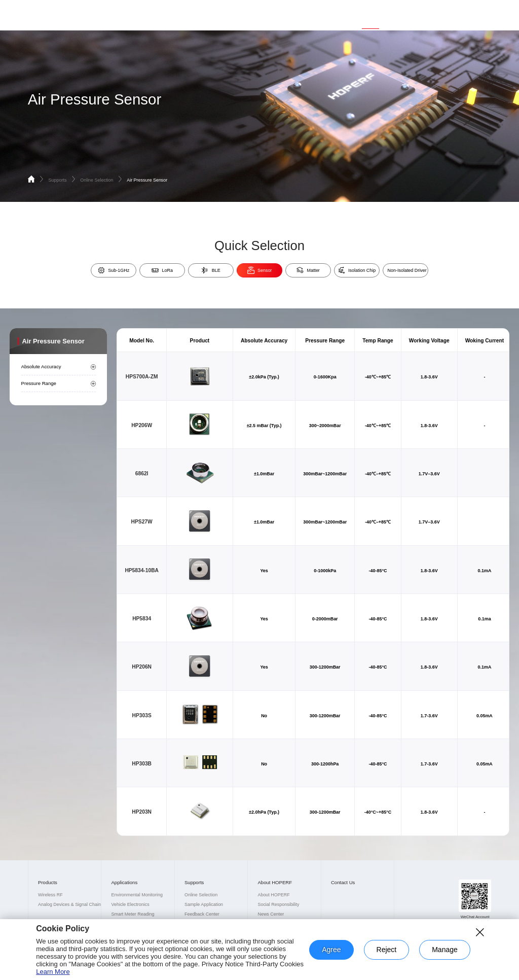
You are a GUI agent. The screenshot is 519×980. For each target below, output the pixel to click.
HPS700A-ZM (142, 377)
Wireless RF (50, 895)
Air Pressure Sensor (147, 180)
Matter (308, 270)
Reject (387, 950)
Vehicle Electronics (130, 904)
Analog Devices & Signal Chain (69, 904)
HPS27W (142, 522)
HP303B (142, 764)
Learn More (53, 972)
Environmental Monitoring (137, 895)
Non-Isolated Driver (407, 270)
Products (303, 13)
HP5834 (142, 619)
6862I (142, 474)
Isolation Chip (357, 270)
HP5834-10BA (142, 570)
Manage (445, 950)
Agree (331, 950)
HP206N (142, 667)
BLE (211, 270)
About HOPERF (407, 13)
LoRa (162, 270)
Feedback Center (202, 914)
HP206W (142, 425)
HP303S (142, 715)
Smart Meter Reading (133, 914)
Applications (337, 13)
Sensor (260, 270)
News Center (271, 914)
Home (275, 13)
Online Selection (102, 180)
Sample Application (204, 904)
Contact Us (447, 13)
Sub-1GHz (114, 270)
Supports (370, 13)
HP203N (142, 812)
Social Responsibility (278, 904)
